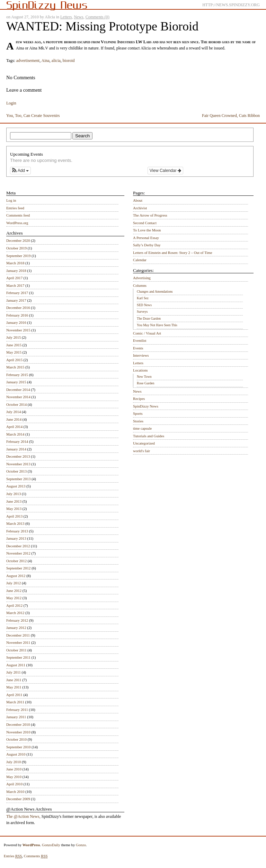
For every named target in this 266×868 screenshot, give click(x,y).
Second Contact (145, 223)
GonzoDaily (51, 845)
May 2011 (14, 687)
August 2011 (16, 665)
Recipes (139, 399)
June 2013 (14, 501)
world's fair (141, 451)
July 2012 (14, 583)
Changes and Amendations (155, 291)
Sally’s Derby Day (147, 245)
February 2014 (17, 441)
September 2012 (18, 568)
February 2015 (17, 375)
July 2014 (14, 412)
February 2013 (17, 531)
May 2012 (14, 598)
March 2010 (15, 792)
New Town (144, 377)
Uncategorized (144, 443)
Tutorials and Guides (149, 436)
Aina (45, 61)
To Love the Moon (147, 230)
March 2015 (15, 367)
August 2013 (16, 486)
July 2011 (14, 672)
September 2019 (18, 256)
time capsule (142, 428)
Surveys (142, 312)
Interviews (141, 355)
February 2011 (17, 710)
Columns (140, 285)
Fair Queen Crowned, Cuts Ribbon (231, 116)
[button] (20, 171)
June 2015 (14, 345)
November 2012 (18, 553)
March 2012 (15, 613)
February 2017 (17, 293)
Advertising (142, 278)
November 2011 (18, 642)
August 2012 (16, 576)
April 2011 (14, 695)
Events (138, 348)
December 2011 (18, 635)
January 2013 (16, 538)
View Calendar (165, 171)
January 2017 (16, 300)
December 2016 (18, 308)
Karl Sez (143, 298)
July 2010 (14, 762)
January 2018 (16, 271)
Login (11, 103)
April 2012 (14, 605)
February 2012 (17, 620)
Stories (138, 421)
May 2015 (14, 352)
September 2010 (18, 747)
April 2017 (14, 278)
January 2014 (16, 449)
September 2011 (18, 657)
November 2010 (18, 732)
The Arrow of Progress (150, 215)
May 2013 (14, 509)
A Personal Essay (146, 238)
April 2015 (14, 360)
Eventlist (140, 340)
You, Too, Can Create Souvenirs (33, 116)
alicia (56, 61)
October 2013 (16, 471)
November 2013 (18, 464)
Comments (36, 856)
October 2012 (16, 561)
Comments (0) (97, 17)
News (78, 17)
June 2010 (14, 769)
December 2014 (18, 390)
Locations (140, 370)
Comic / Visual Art (147, 333)
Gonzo (81, 845)
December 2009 (18, 799)
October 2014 (16, 404)
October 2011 (16, 650)
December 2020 (18, 240)
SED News (144, 305)
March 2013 (15, 523)
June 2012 (14, 591)
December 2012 (18, 546)
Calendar (140, 260)
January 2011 (16, 717)
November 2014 (18, 397)
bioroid (69, 61)
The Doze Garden (149, 318)
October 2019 (16, 248)
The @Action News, (23, 816)
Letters (66, 17)
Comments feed (18, 215)
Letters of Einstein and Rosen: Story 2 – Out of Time (173, 253)
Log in (11, 200)
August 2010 (16, 754)
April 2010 (14, 784)
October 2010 (16, 739)
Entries (13, 856)
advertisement (28, 61)
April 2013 (14, 516)
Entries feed (15, 208)
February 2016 (17, 315)
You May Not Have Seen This (157, 325)
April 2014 (14, 427)
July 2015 (14, 337)
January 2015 (16, 382)
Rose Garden (145, 383)
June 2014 (14, 419)
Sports (138, 413)
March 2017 (15, 285)
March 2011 (15, 702)
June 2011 (14, 680)
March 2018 (15, 263)
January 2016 (16, 322)
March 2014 (15, 434)
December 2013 (18, 456)
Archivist (140, 208)
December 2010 (18, 724)
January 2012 (16, 628)
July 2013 (14, 494)
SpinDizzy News (146, 406)
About (138, 200)
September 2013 (18, 479)
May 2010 (14, 777)
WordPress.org (17, 223)
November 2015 (18, 330)
